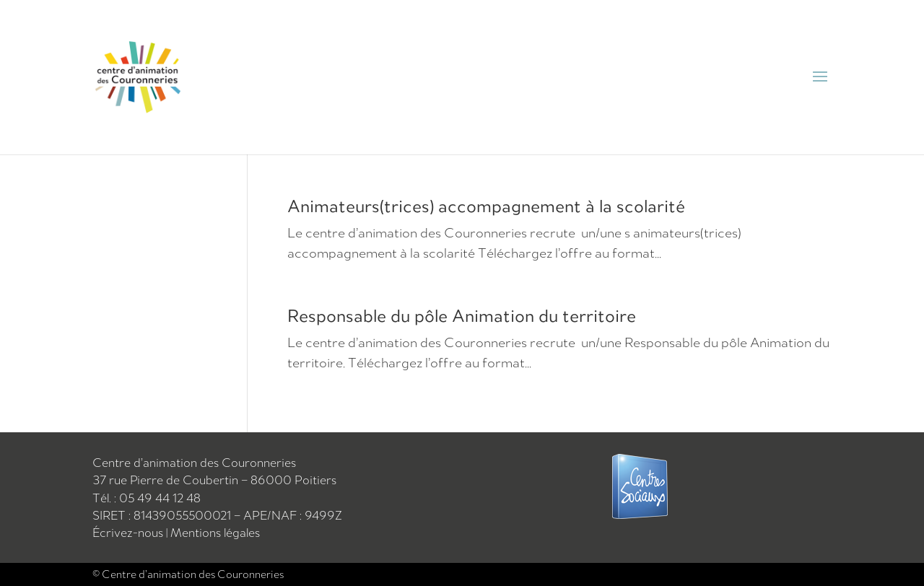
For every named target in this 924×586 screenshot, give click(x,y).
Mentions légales (215, 533)
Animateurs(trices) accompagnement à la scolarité (486, 206)
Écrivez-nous (129, 533)
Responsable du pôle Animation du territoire (462, 315)
